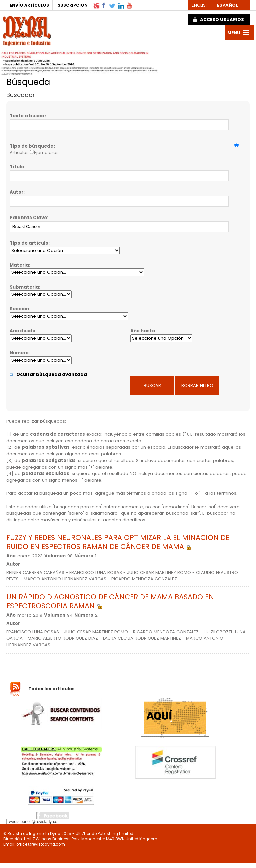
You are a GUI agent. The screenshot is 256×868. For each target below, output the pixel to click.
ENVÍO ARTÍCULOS (29, 5)
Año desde (22, 331)
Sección (19, 309)
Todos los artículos (51, 689)
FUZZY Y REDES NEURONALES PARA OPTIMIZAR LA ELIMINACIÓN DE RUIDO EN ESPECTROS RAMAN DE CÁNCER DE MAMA (118, 542)
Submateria (24, 287)
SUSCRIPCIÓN (73, 5)
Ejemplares (46, 153)
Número (19, 353)
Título (17, 167)
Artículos (19, 153)
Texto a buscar (28, 116)
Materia (19, 265)
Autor (16, 192)
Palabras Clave (28, 218)
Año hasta (143, 331)
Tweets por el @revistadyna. (32, 822)
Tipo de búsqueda (32, 146)
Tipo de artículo (29, 243)
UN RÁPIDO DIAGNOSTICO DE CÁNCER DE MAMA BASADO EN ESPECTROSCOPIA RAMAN (110, 601)
